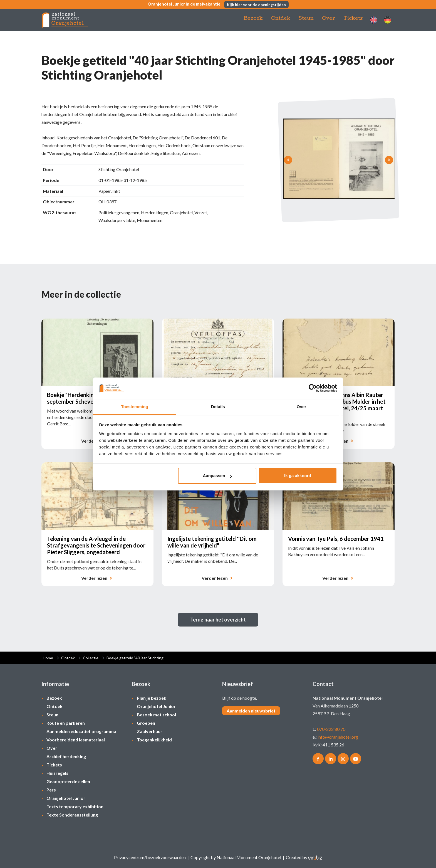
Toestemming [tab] (135, 407)
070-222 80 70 (331, 729)
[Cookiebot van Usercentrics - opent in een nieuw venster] (313, 388)
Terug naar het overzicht (218, 620)
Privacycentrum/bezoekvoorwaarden (150, 857)
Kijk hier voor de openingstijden (258, 5)
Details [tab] (218, 407)
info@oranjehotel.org (338, 737)
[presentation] (288, 160)
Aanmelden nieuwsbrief (251, 711)
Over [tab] (302, 407)
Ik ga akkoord (298, 476)
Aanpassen (217, 476)
